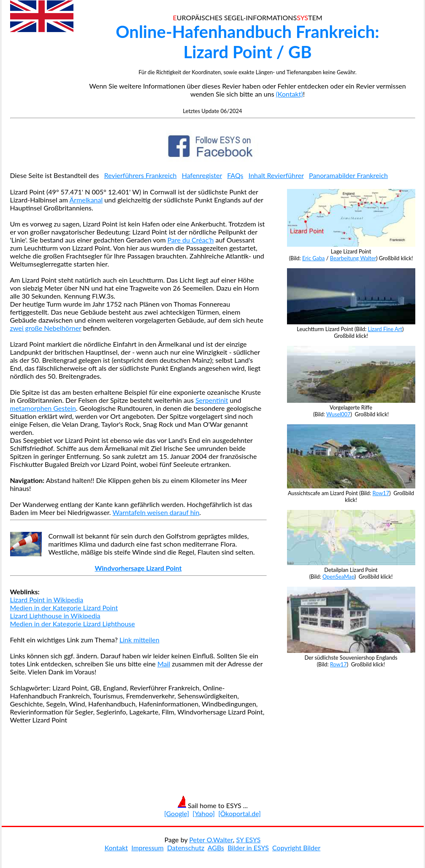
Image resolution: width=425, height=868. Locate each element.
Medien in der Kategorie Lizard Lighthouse (73, 624)
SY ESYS (248, 840)
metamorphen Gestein (43, 408)
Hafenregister (202, 175)
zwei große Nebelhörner (46, 328)
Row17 (381, 493)
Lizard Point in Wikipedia (47, 600)
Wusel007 (338, 414)
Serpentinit (212, 400)
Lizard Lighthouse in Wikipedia (55, 616)
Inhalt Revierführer (276, 175)
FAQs (235, 175)
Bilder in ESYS (248, 848)
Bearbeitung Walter (353, 258)
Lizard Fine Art (385, 329)
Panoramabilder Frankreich (348, 175)
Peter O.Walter (211, 840)
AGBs (216, 848)
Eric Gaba (314, 258)
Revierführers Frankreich (141, 175)
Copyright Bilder (296, 848)
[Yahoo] (204, 813)
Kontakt (116, 848)
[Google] (177, 813)
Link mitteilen (139, 640)
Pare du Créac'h (191, 240)
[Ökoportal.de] (240, 813)
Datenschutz (186, 848)
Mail (164, 664)
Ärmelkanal (86, 200)
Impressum (147, 848)
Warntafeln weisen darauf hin (156, 512)
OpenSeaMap (338, 577)
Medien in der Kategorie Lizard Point (64, 608)
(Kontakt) (290, 94)
